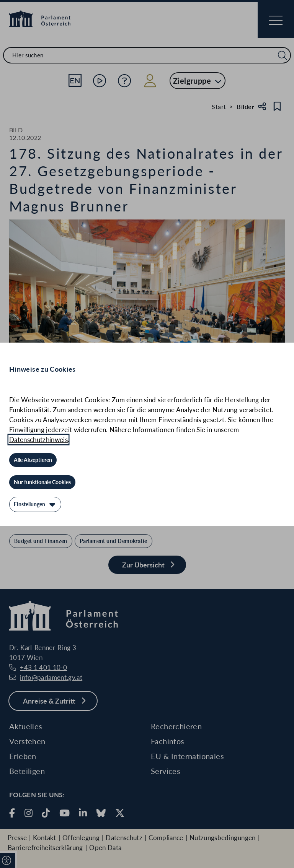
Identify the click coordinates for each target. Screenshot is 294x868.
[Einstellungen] (35, 504)
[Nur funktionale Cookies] (42, 482)
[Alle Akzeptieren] (33, 460)
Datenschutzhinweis (38, 440)
